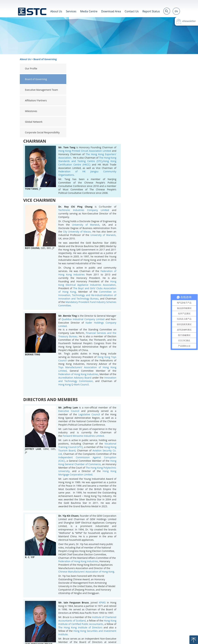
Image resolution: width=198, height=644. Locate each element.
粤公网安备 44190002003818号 (61, 639)
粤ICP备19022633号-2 (28, 639)
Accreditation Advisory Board (128, 302)
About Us (56, 11)
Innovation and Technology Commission (141, 304)
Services (71, 11)
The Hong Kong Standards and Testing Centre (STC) (141, 84)
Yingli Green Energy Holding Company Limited (141, 593)
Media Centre (89, 11)
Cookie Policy (173, 632)
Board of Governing (45, 59)
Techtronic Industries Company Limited (137, 135)
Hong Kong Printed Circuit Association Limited (138, 75)
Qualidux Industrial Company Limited (136, 244)
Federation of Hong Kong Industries (132, 299)
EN (176, 11)
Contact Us (132, 11)
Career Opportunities (111, 632)
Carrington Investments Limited (142, 602)
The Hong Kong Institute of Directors (134, 552)
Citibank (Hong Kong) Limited (130, 588)
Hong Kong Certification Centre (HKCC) (141, 87)
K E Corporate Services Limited (141, 604)
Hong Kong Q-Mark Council (127, 309)
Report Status (151, 11)
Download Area (111, 11)
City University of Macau (130, 156)
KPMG (156, 527)
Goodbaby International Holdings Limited (136, 573)
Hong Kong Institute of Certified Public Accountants (141, 547)
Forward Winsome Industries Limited (137, 360)
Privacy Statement (153, 632)
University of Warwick (139, 149)
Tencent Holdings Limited (155, 577)
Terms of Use (133, 632)
